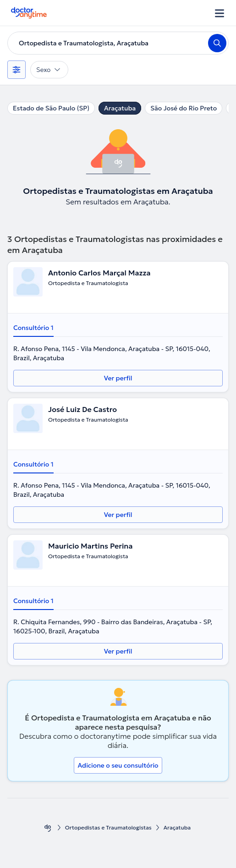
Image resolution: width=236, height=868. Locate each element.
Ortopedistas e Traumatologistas (108, 827)
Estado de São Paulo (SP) (51, 108)
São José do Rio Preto (184, 108)
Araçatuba (120, 108)
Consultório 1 (33, 328)
